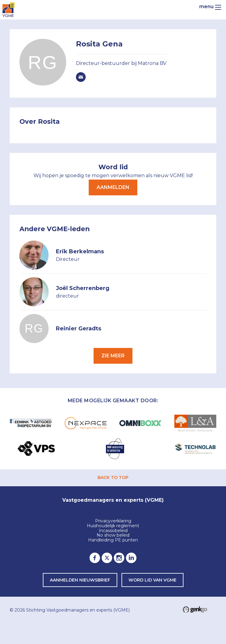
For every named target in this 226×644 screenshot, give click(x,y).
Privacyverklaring (113, 521)
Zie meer (113, 356)
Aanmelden (113, 187)
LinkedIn (131, 558)
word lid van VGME (152, 580)
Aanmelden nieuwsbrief (80, 580)
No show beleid (113, 535)
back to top (113, 477)
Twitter (107, 558)
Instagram (119, 558)
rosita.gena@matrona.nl (81, 77)
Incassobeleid (113, 531)
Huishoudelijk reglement (113, 526)
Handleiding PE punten (113, 540)
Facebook (95, 558)
